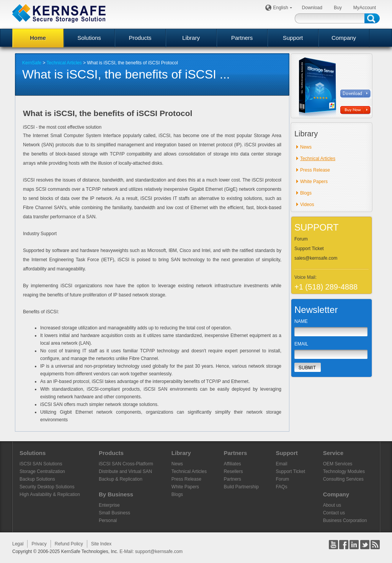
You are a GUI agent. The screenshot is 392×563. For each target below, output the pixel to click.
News (306, 147)
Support (293, 38)
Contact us (334, 513)
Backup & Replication (121, 479)
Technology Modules (344, 471)
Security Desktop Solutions (47, 487)
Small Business (114, 513)
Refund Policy (69, 544)
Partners (242, 38)
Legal (18, 544)
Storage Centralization (42, 471)
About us (332, 505)
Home (38, 38)
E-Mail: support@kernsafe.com (151, 552)
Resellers (233, 471)
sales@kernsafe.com (316, 258)
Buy (338, 8)
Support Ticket (309, 249)
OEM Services (338, 464)
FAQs (281, 487)
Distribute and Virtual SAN (125, 471)
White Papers (314, 182)
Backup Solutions (37, 479)
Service (333, 453)
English (282, 8)
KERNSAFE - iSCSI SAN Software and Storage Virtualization (59, 13)
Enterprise (109, 505)
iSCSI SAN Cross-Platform (126, 464)
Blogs (306, 193)
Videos (307, 205)
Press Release (315, 170)
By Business (116, 494)
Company (344, 38)
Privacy (39, 544)
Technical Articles (64, 63)
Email (281, 464)
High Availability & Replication (50, 494)
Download (312, 8)
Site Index (101, 544)
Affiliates (232, 464)
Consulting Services (343, 479)
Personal (108, 520)
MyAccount (365, 8)
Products (140, 38)
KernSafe (32, 63)
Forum (301, 239)
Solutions (89, 38)
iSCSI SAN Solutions (41, 464)
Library (191, 38)
